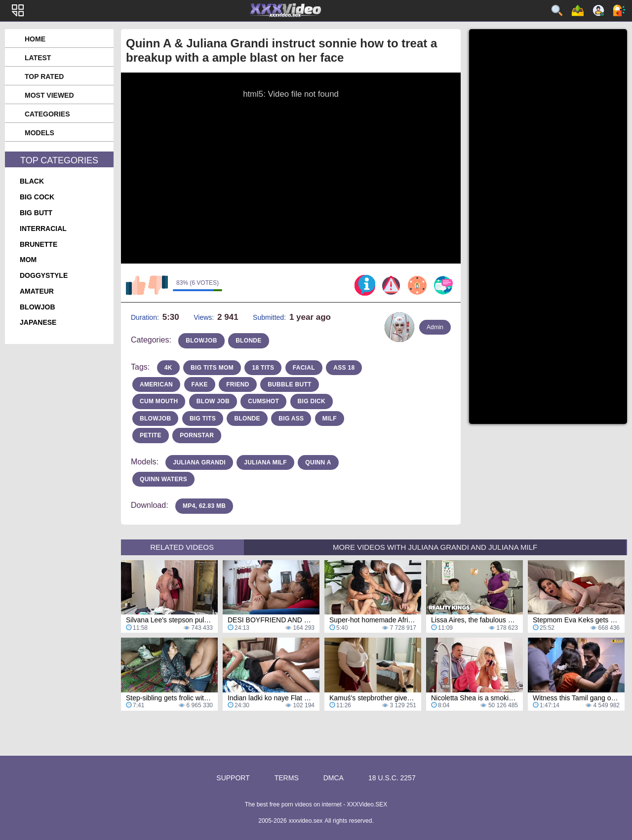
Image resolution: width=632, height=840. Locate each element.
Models (39, 133)
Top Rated (44, 76)
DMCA (334, 778)
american (156, 384)
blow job (213, 401)
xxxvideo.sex (306, 821)
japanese (38, 322)
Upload (578, 10)
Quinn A (318, 462)
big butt (36, 213)
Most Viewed (49, 95)
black (32, 181)
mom (28, 260)
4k (168, 368)
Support (233, 778)
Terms (287, 778)
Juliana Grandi (199, 462)
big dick (312, 401)
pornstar (197, 435)
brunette (39, 244)
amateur (37, 291)
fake (200, 384)
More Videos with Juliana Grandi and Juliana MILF (435, 547)
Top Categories (59, 160)
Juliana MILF (265, 462)
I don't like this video (158, 285)
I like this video (136, 285)
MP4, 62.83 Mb (204, 506)
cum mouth (159, 401)
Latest (38, 58)
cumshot (263, 401)
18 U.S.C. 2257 (392, 778)
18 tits (263, 368)
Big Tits (203, 419)
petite (151, 435)
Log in (619, 10)
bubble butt (290, 384)
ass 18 (344, 368)
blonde (248, 341)
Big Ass (291, 419)
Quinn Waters (163, 479)
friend (237, 384)
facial (304, 368)
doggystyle (44, 275)
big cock (37, 197)
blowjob (38, 307)
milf (330, 419)
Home (35, 39)
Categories (47, 114)
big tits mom (212, 368)
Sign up (598, 10)
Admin (435, 327)
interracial (43, 229)
